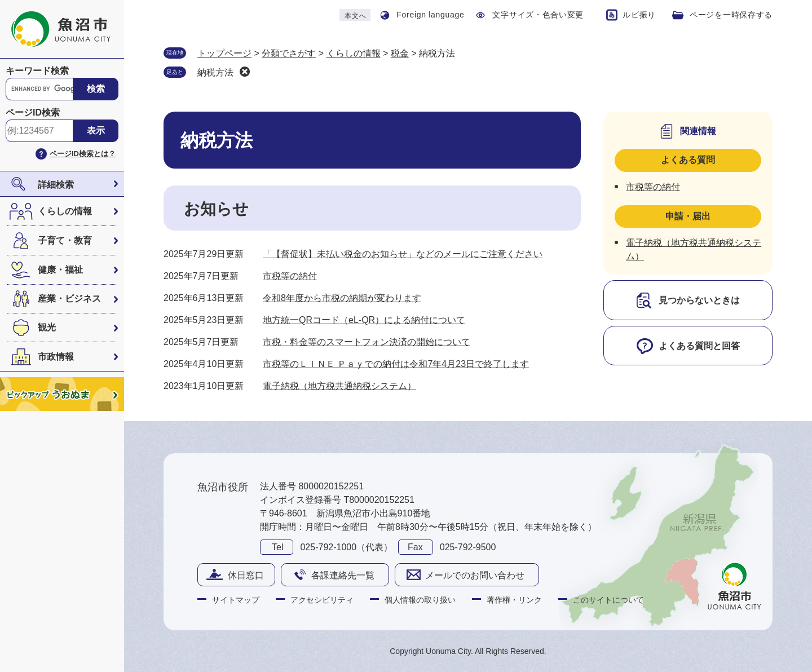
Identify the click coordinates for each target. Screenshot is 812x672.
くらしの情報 (65, 211)
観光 (47, 327)
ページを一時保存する (731, 15)
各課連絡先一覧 (343, 575)
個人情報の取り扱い (420, 600)
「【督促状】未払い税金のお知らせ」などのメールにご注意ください (403, 254)
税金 (400, 53)
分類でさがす (289, 53)
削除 (245, 72)
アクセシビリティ (322, 600)
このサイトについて (608, 600)
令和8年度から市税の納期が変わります (342, 298)
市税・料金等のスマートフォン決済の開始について (367, 342)
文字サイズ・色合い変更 (538, 15)
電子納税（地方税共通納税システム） (339, 386)
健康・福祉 (60, 270)
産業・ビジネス (69, 299)
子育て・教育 (65, 240)
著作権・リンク (514, 600)
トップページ (224, 53)
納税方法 (215, 72)
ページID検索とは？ (83, 154)
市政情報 (56, 357)
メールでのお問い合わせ (475, 575)
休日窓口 (246, 575)
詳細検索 (56, 185)
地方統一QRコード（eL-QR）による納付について (364, 320)
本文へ (355, 16)
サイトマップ (236, 600)
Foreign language (430, 15)
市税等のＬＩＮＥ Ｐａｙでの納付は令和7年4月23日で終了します (396, 364)
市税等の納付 (290, 276)
